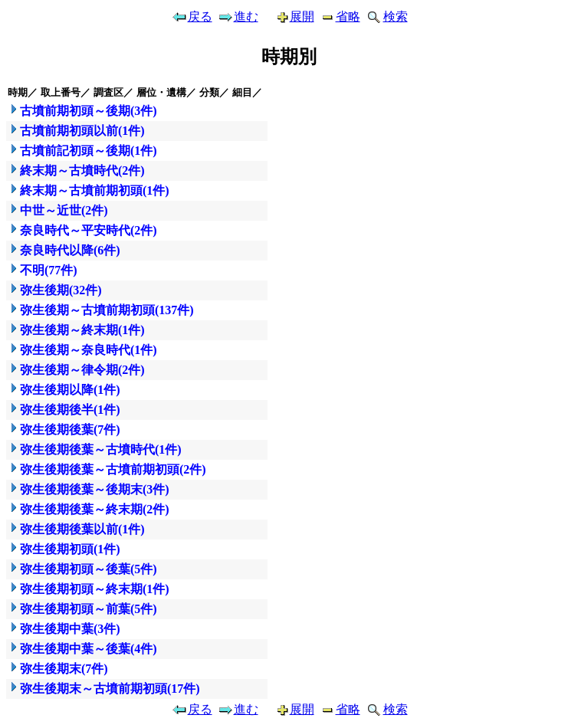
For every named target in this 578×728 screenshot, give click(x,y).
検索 (386, 16)
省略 (340, 16)
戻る (192, 16)
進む (238, 16)
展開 (289, 16)
